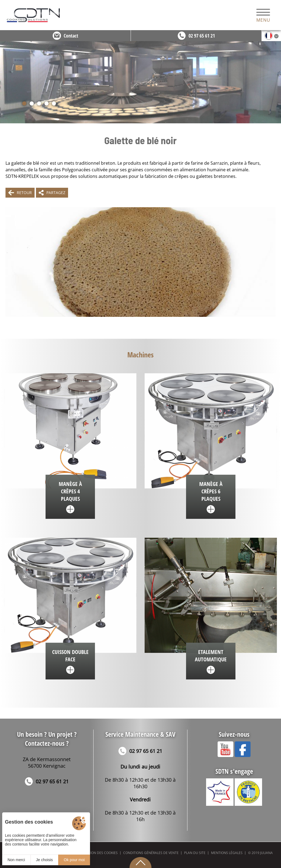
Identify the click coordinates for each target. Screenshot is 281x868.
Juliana (266, 853)
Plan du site (195, 853)
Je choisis (44, 860)
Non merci (16, 860)
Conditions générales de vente (151, 853)
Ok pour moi (74, 860)
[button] (24, 103)
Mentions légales (227, 853)
